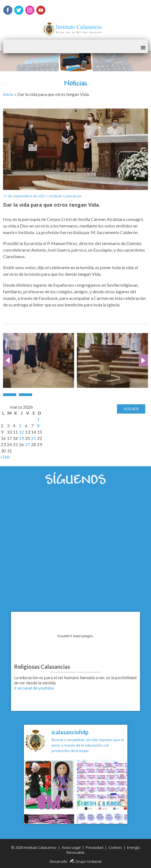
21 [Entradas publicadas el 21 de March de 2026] (33, 438)
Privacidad (94, 847)
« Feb (5, 457)
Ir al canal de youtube (34, 688)
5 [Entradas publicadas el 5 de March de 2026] (20, 426)
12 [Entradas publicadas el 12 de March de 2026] (21, 432)
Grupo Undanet (86, 861)
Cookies (115, 847)
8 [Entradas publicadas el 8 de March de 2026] (38, 426)
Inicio (8, 94)
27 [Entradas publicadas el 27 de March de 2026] (27, 444)
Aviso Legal (71, 847)
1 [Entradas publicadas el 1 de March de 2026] (38, 419)
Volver (131, 409)
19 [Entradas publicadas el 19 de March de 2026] (21, 438)
